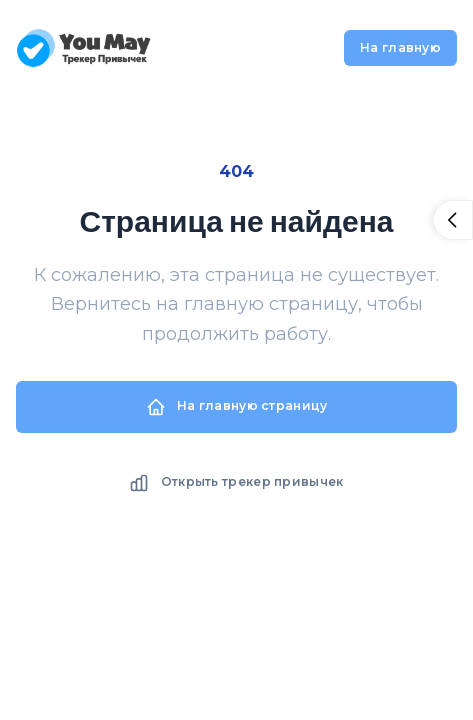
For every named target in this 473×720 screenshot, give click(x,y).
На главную (400, 47)
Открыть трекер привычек (236, 483)
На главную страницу (237, 407)
